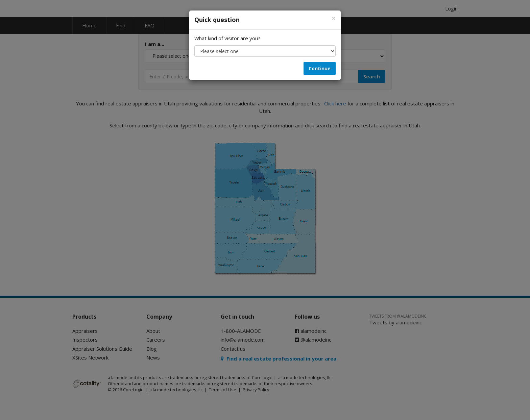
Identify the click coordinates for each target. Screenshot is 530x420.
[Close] (334, 18)
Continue (320, 68)
